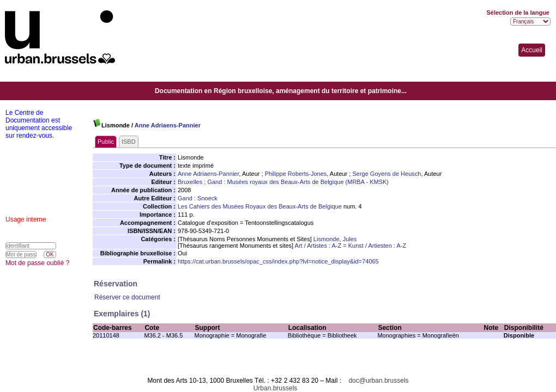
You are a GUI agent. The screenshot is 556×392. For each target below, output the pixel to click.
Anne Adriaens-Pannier (168, 125)
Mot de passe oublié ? (37, 263)
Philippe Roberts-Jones (296, 174)
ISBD (129, 142)
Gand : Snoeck (198, 198)
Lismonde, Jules (335, 239)
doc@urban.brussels (378, 381)
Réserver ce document (127, 297)
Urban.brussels (276, 388)
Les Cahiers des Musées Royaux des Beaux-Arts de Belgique (260, 206)
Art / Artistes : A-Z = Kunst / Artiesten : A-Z (351, 246)
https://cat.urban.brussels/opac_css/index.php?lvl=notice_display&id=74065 (278, 261)
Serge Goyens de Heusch (386, 174)
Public (106, 142)
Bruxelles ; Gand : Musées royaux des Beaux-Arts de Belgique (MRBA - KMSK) (283, 182)
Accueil (532, 50)
